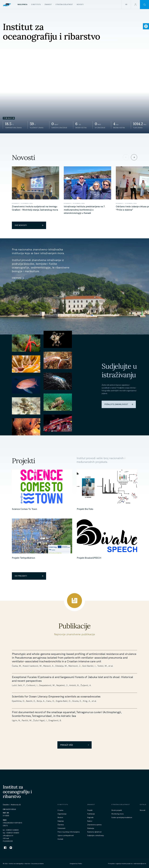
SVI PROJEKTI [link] (29, 576)
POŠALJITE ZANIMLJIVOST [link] (119, 404)
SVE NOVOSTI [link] (29, 225)
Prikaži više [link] (74, 745)
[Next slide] (134, 157)
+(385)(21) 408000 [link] (12, 830)
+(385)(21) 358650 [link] (13, 833)
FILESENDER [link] (8, 841)
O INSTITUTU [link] (18, 278)
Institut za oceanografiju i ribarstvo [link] (17, 792)
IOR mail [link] (6, 838)
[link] (146, 26)
